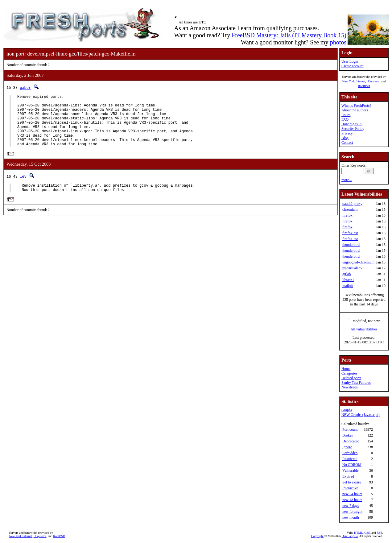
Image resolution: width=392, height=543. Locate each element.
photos (338, 42)
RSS (379, 533)
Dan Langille (350, 536)
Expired (348, 476)
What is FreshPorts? (356, 106)
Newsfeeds (350, 387)
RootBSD (364, 86)
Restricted (350, 459)
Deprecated (351, 441)
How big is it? (352, 124)
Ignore (347, 447)
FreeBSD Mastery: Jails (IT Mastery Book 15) (289, 35)
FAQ (345, 119)
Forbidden (350, 453)
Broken (348, 435)
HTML (358, 533)
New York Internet (354, 81)
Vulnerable (351, 470)
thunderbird (351, 245)
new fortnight (352, 512)
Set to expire (352, 482)
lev (23, 188)
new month (351, 517)
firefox (347, 215)
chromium (350, 209)
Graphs (347, 410)
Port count (350, 429)
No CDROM (352, 465)
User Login (350, 61)
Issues (346, 115)
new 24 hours (352, 494)
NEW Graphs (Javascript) (361, 415)
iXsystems (373, 81)
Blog (345, 138)
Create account (353, 66)
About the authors (355, 110)
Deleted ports (351, 378)
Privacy (347, 133)
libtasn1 (348, 280)
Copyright (318, 536)
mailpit (348, 286)
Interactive (350, 488)
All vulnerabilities (364, 329)
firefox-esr (350, 233)
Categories (349, 373)
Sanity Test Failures (356, 383)
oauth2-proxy (352, 204)
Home (346, 369)
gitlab (347, 274)
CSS (367, 533)
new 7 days (351, 506)
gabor (25, 87)
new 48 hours (352, 500)
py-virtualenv (352, 268)
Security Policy (353, 129)
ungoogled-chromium (358, 262)
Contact (347, 143)
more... (347, 180)
